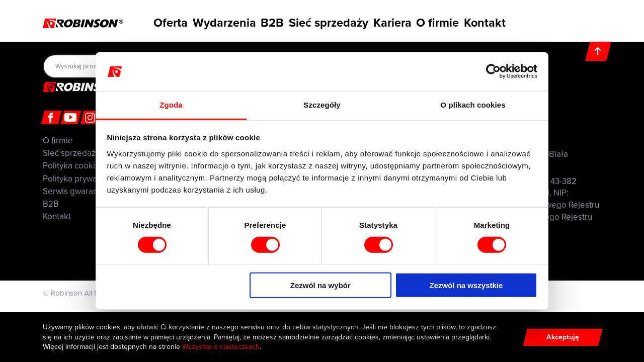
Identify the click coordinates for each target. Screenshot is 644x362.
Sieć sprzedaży (329, 22)
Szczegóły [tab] (322, 105)
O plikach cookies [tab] (473, 105)
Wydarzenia (219, 22)
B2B (271, 22)
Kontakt (494, 22)
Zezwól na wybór (320, 285)
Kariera (392, 22)
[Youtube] (71, 117)
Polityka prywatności (81, 179)
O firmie (442, 22)
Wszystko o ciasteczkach (221, 347)
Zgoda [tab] (171, 105)
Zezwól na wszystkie (466, 285)
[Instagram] (91, 117)
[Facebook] (52, 117)
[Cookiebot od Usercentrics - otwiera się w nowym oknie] (493, 71)
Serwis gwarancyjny (79, 191)
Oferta (163, 22)
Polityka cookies (73, 166)
